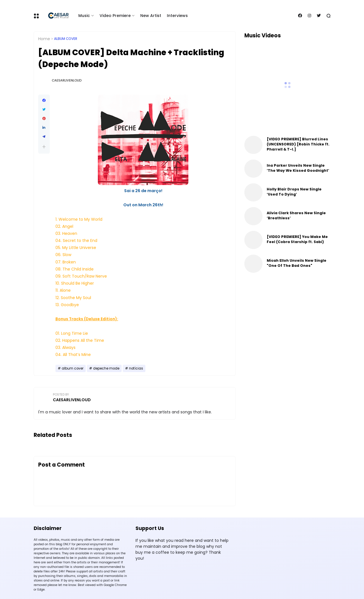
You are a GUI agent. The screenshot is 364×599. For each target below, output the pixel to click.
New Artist (151, 16)
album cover (66, 39)
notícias (136, 368)
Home (44, 39)
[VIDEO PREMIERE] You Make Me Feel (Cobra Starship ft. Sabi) (297, 239)
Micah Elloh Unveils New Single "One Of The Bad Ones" (297, 263)
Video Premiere (115, 16)
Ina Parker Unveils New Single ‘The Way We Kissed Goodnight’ (298, 168)
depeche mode (106, 368)
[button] (44, 147)
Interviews (177, 16)
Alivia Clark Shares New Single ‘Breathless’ (296, 215)
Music (84, 16)
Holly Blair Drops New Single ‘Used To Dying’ (294, 192)
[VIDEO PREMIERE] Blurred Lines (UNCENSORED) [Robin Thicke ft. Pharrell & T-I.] (298, 144)
